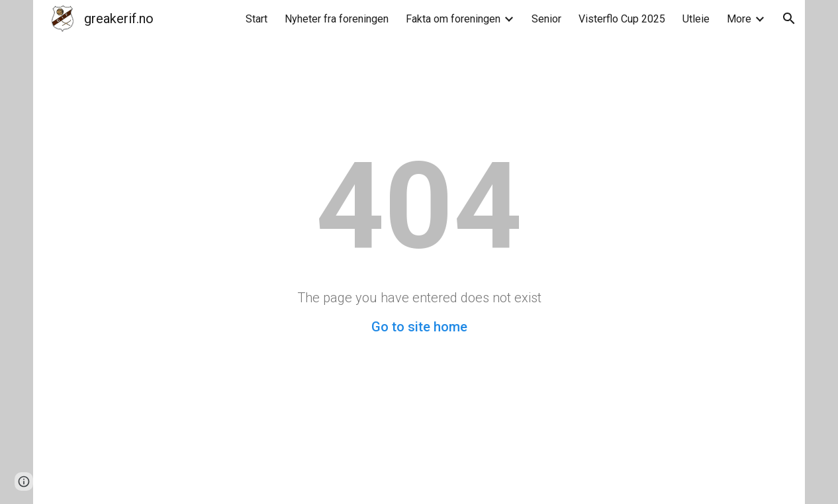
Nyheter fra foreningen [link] (337, 19)
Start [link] (256, 19)
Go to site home (419, 327)
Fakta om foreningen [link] (453, 19)
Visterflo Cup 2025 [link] (622, 19)
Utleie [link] (696, 19)
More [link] (739, 19)
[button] (789, 19)
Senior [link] (546, 19)
